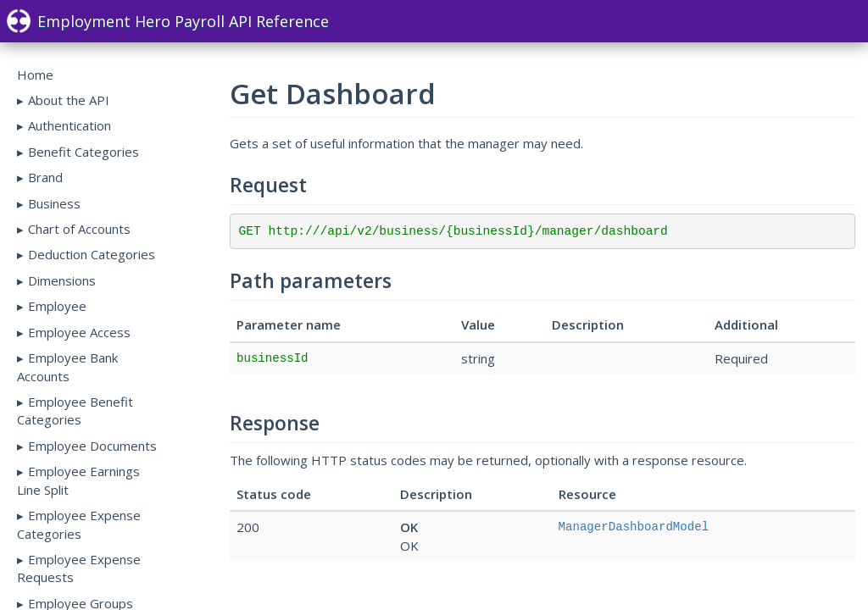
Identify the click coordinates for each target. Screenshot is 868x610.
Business (54, 203)
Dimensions (62, 280)
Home (35, 75)
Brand (45, 177)
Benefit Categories (83, 152)
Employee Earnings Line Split (78, 480)
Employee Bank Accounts (67, 366)
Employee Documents (92, 446)
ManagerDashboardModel (634, 527)
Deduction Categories (92, 254)
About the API (69, 100)
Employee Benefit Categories (75, 410)
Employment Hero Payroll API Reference (168, 21)
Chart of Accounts (79, 229)
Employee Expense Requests (79, 568)
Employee (57, 306)
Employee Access (79, 332)
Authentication (70, 125)
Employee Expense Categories (79, 524)
